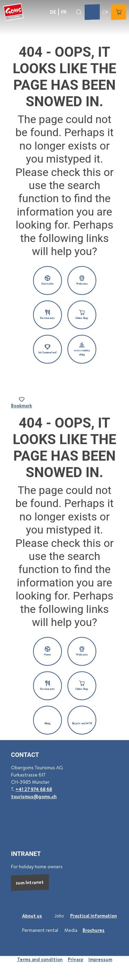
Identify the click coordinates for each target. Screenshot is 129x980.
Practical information (94, 916)
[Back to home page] (13, 12)
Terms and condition (40, 959)
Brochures (94, 930)
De (53, 12)
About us (32, 916)
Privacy (76, 959)
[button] (47, 280)
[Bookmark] (21, 403)
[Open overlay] (79, 12)
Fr (64, 12)
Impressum (100, 959)
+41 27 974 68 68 (34, 789)
